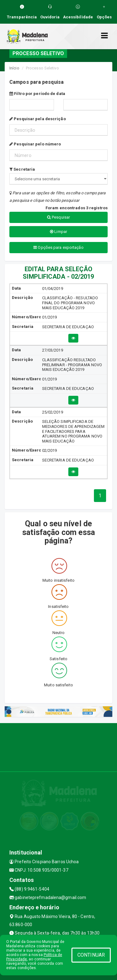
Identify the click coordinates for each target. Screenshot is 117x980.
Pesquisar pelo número (35, 144)
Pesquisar (58, 217)
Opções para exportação (58, 247)
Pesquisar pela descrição (38, 119)
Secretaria (22, 169)
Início (14, 68)
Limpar (58, 232)
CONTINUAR (91, 955)
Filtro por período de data (37, 94)
